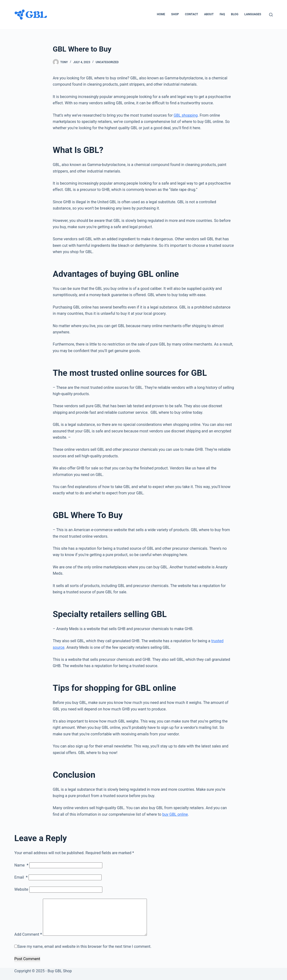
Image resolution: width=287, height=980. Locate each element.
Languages (253, 14)
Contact (191, 14)
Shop (175, 14)
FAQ (222, 14)
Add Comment (28, 934)
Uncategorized (107, 62)
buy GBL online (175, 814)
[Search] (271, 15)
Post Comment (27, 959)
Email (21, 877)
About (209, 14)
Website (21, 889)
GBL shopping (185, 115)
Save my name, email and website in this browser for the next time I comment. (84, 946)
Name (21, 865)
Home (161, 14)
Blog (235, 14)
